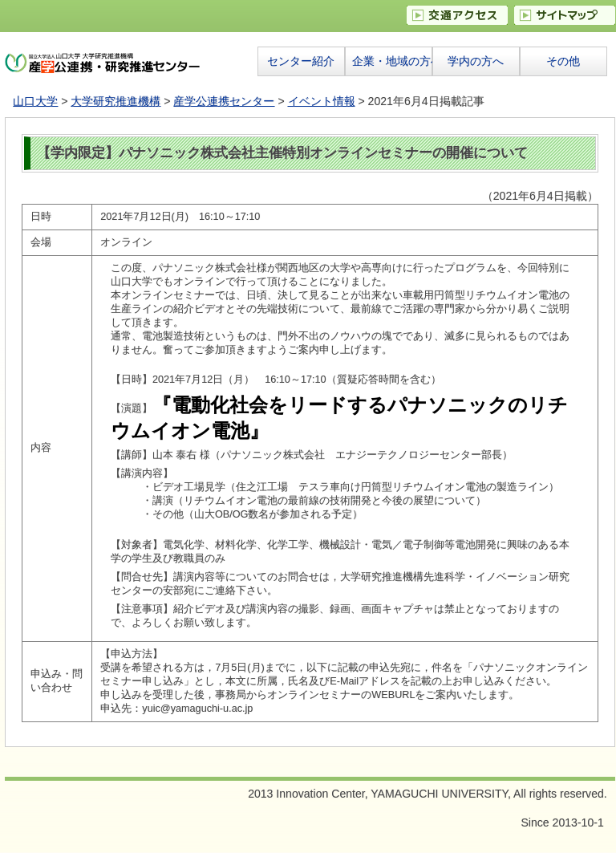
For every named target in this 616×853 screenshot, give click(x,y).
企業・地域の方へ (392, 61)
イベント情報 (322, 101)
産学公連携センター (224, 101)
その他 (563, 61)
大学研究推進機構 (115, 101)
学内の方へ (476, 61)
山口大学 (35, 101)
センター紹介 (301, 61)
